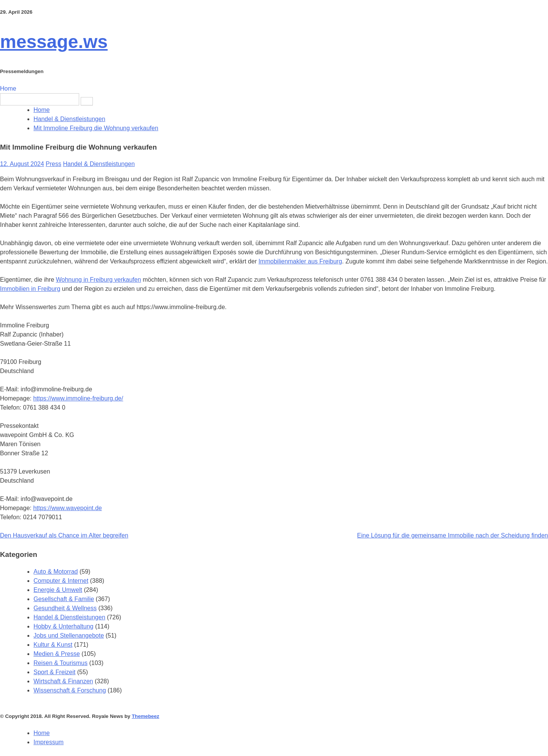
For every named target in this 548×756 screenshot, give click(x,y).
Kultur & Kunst (53, 645)
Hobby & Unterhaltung (63, 626)
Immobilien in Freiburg (30, 289)
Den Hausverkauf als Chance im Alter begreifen (64, 535)
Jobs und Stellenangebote (69, 636)
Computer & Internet (61, 581)
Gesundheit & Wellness (65, 608)
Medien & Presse (57, 654)
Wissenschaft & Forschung (70, 690)
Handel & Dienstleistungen (99, 164)
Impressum (49, 742)
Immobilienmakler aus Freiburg (300, 261)
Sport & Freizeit (54, 672)
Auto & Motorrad (56, 572)
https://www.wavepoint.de (68, 508)
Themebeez (145, 716)
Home (8, 89)
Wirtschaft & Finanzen (63, 681)
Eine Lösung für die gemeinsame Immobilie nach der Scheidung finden (452, 535)
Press (53, 164)
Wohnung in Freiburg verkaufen (99, 280)
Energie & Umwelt (58, 590)
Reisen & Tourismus (61, 663)
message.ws (54, 42)
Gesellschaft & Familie (64, 599)
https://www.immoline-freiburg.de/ (78, 398)
